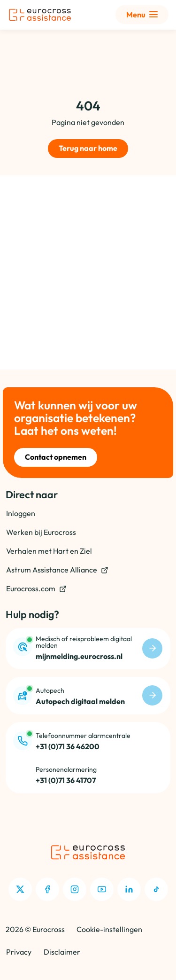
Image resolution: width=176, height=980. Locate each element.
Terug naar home (88, 148)
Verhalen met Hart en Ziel (49, 551)
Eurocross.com (36, 589)
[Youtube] (102, 889)
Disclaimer (62, 952)
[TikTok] (156, 889)
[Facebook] (47, 889)
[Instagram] (75, 889)
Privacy (19, 952)
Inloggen (21, 513)
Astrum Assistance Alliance (57, 570)
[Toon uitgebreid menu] (142, 15)
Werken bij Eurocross (41, 532)
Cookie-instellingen (109, 929)
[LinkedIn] (129, 889)
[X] (20, 889)
